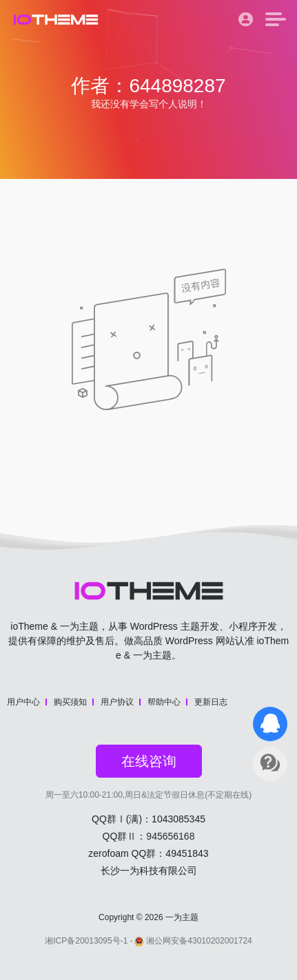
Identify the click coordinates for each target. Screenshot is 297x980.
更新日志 (211, 702)
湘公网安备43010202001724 (193, 941)
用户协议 (117, 702)
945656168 (170, 836)
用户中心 (23, 702)
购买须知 (70, 702)
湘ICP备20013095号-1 (86, 941)
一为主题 (182, 917)
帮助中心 (164, 702)
